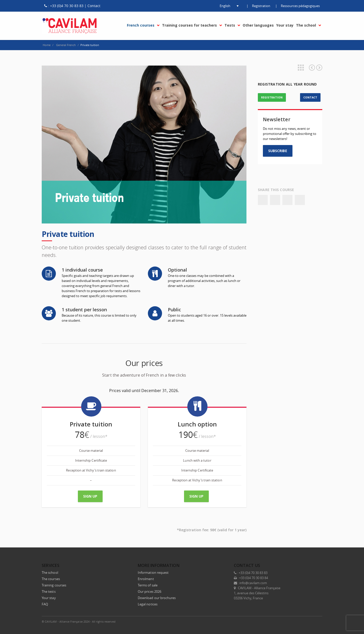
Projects (301, 68)
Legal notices (148, 604)
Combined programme (319, 68)
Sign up (90, 496)
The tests (49, 591)
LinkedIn (296, 621)
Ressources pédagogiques (300, 6)
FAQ (45, 604)
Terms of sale (148, 585)
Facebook (263, 200)
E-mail (317, 621)
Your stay (49, 598)
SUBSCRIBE (278, 151)
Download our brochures (157, 598)
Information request (153, 572)
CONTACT (310, 97)
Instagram (307, 621)
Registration (261, 6)
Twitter (275, 200)
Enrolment (146, 579)
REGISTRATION (272, 97)
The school (50, 572)
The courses (51, 579)
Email (300, 200)
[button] (225, 6)
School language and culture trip (312, 68)
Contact (94, 6)
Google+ (287, 200)
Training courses (54, 585)
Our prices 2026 (150, 591)
